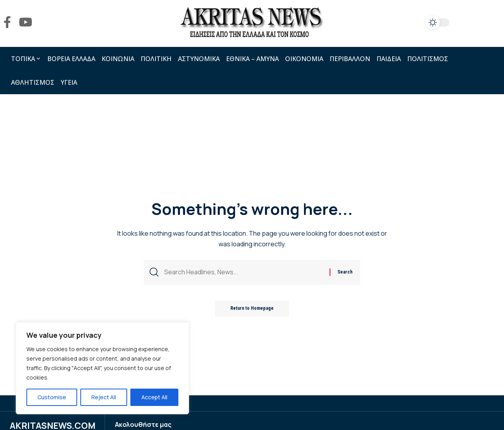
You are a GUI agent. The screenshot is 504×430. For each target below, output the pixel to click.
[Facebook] (7, 22)
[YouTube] (26, 22)
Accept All (154, 397)
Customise (52, 397)
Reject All (104, 397)
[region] (102, 368)
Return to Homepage (252, 309)
